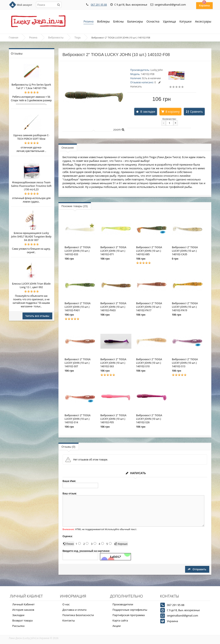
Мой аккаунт (25, 5)
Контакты (69, 620)
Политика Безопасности (78, 615)
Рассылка (18, 626)
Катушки (186, 22)
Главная (14, 38)
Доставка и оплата (74, 610)
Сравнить (196, 112)
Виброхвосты (56, 38)
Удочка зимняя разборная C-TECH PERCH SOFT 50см (31, 137)
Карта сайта (120, 620)
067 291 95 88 (99, 5)
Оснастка (153, 22)
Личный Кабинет (24, 604)
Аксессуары (203, 21)
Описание (68, 148)
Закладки (18, 615)
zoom (119, 129)
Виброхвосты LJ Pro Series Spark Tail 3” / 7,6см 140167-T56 (31, 86)
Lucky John (157, 70)
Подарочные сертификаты (130, 610)
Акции (117, 626)
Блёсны (118, 22)
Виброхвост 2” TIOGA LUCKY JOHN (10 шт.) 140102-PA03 (113, 307)
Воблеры (103, 22)
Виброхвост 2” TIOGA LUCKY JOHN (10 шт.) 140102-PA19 (185, 307)
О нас (66, 604)
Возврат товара (23, 620)
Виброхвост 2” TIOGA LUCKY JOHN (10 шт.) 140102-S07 (78, 363)
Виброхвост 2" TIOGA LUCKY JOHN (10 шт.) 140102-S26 (149, 419)
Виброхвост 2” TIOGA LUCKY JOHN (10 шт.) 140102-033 (78, 251)
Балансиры (135, 22)
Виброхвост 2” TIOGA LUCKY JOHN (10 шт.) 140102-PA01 (78, 307)
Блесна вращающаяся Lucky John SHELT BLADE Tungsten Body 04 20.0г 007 (31, 237)
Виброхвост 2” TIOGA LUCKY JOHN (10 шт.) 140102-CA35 (185, 251)
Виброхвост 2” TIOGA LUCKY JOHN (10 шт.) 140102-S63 (113, 363)
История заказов (23, 610)
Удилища (169, 22)
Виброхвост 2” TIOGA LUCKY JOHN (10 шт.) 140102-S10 (149, 363)
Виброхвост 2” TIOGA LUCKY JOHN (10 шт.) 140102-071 (113, 251)
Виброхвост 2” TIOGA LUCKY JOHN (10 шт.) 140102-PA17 (149, 307)
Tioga (77, 38)
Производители (123, 604)
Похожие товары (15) (75, 206)
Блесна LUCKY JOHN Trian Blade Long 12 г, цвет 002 (31, 285)
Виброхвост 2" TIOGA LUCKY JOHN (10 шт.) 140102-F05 (113, 419)
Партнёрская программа (129, 615)
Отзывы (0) (68, 447)
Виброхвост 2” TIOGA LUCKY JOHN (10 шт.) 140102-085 (149, 251)
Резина (89, 22)
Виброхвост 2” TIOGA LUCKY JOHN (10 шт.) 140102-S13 (185, 363)
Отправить (197, 569)
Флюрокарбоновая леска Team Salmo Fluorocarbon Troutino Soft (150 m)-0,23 (31, 186)
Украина (172, 621)
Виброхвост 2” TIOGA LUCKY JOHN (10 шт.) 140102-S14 (78, 419)
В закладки (148, 112)
